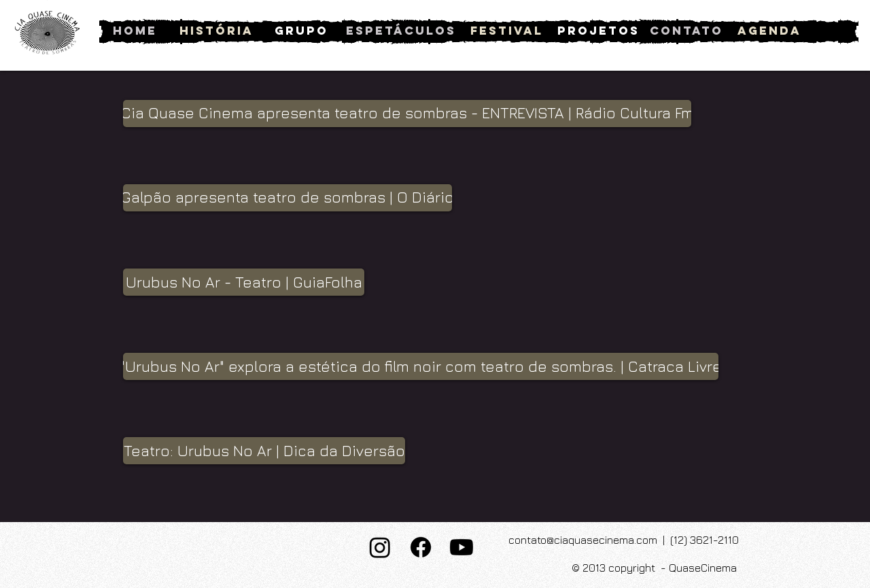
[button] (407, 114)
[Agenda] (769, 31)
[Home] (135, 31)
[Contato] (686, 31)
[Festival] (507, 31)
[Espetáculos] (401, 31)
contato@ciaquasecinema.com (583, 540)
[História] (216, 31)
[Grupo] (301, 31)
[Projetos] (598, 31)
